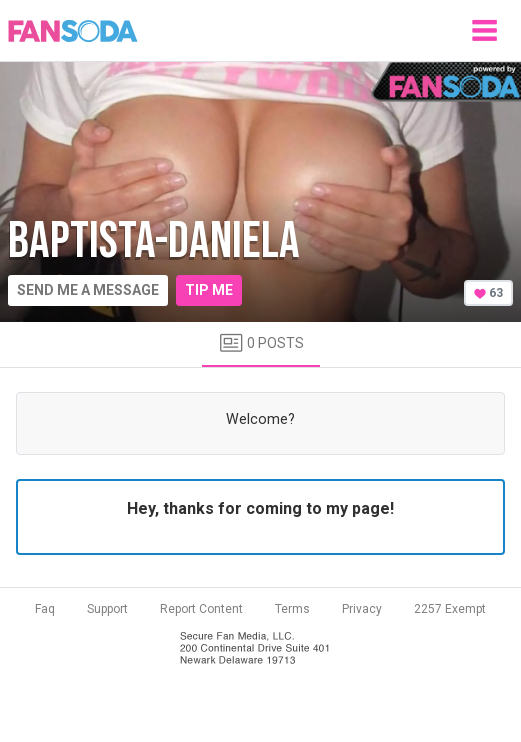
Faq (45, 609)
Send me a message (88, 290)
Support (107, 609)
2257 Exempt (450, 609)
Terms (292, 609)
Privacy (362, 609)
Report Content (201, 609)
